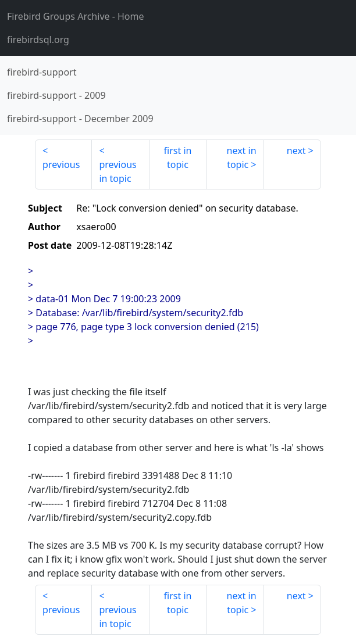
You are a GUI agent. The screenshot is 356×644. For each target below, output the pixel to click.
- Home (76, 16)
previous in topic (118, 171)
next (296, 151)
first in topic (178, 158)
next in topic (242, 158)
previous (61, 164)
